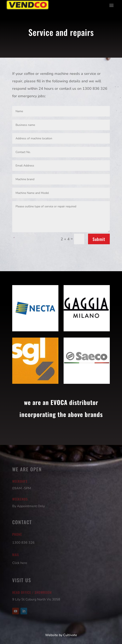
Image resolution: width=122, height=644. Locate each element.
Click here (20, 563)
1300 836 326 (23, 543)
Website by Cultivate (61, 635)
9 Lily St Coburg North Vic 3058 (36, 599)
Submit (99, 239)
